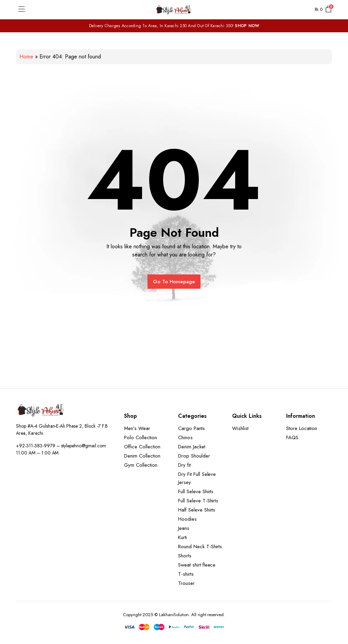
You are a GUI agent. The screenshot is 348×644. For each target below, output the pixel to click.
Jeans (184, 528)
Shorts (185, 556)
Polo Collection (141, 437)
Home (26, 57)
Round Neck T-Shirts (200, 547)
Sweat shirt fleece (197, 565)
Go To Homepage (174, 282)
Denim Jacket (192, 447)
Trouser (186, 583)
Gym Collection (141, 465)
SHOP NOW (247, 26)
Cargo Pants (192, 428)
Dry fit (184, 465)
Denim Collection (142, 456)
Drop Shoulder (194, 456)
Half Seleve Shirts (197, 510)
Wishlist (240, 428)
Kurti (182, 537)
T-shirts (186, 574)
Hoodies (187, 519)
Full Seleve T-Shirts (198, 501)
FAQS (292, 437)
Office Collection (142, 447)
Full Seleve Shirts (196, 491)
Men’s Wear (137, 428)
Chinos (185, 437)
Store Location (302, 428)
